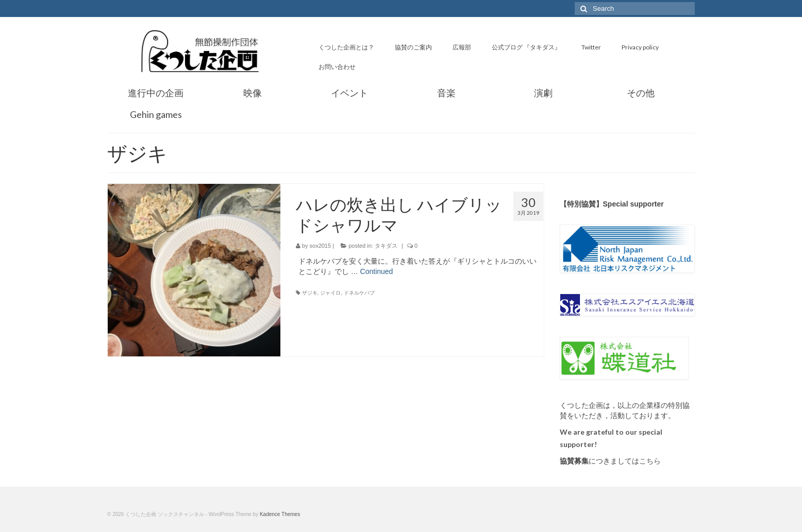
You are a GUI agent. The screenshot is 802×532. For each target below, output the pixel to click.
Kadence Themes (280, 514)
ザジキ (310, 293)
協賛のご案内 (413, 47)
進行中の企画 (156, 93)
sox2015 (321, 246)
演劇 (543, 93)
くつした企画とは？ (346, 47)
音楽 (446, 93)
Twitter (591, 47)
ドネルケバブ (359, 293)
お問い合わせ (337, 67)
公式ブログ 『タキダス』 (526, 47)
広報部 (462, 47)
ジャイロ (330, 293)
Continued (377, 271)
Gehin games (156, 114)
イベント (349, 93)
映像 (253, 93)
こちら (650, 461)
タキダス (386, 246)
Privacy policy (640, 47)
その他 (641, 93)
